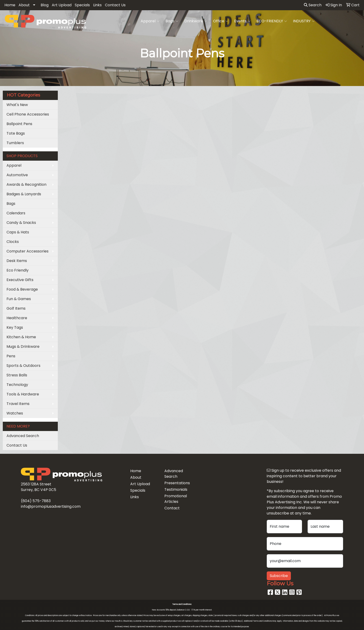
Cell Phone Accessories (28, 114)
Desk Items (17, 261)
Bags (172, 21)
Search (313, 5)
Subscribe (279, 576)
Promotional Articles (176, 499)
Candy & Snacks (21, 223)
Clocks (13, 242)
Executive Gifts (20, 280)
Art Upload (62, 5)
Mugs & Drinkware (23, 346)
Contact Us (115, 5)
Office (221, 21)
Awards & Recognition (26, 184)
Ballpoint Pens (19, 124)
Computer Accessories (28, 251)
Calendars (16, 213)
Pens (11, 356)
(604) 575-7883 (36, 501)
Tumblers (15, 143)
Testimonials (176, 489)
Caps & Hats (18, 232)
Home (10, 5)
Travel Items (18, 404)
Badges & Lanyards (24, 194)
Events (242, 21)
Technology (17, 385)
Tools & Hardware (23, 394)
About (24, 5)
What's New (17, 105)
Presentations (177, 483)
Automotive (17, 175)
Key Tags (15, 327)
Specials (82, 5)
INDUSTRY (304, 21)
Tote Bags (16, 133)
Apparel (150, 21)
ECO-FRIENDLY (272, 21)
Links (97, 5)
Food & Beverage (22, 289)
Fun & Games (19, 299)
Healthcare (17, 318)
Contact (172, 508)
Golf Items (16, 308)
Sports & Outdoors (23, 366)
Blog (45, 5)
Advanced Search (23, 436)
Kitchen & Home (21, 337)
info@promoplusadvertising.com (51, 506)
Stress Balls (17, 375)
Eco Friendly (18, 270)
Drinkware (196, 21)
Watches (15, 413)
